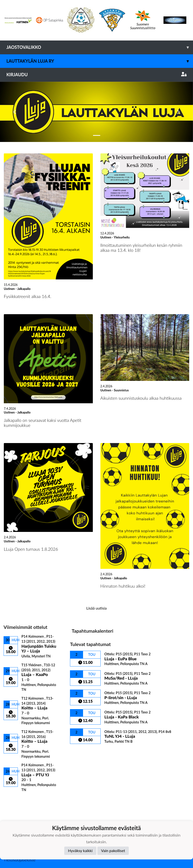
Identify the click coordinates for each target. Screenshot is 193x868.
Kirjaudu (96, 75)
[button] (15, 112)
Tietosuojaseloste (20, 860)
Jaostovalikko (100, 47)
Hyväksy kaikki (80, 850)
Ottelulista (15, 800)
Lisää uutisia (96, 608)
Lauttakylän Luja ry (100, 61)
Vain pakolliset (113, 850)
